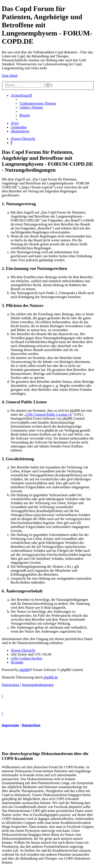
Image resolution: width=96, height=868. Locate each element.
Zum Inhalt (10, 76)
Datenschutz (31, 725)
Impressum (10, 725)
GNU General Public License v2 (49, 414)
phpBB (24, 670)
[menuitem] (38, 103)
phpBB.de (51, 677)
